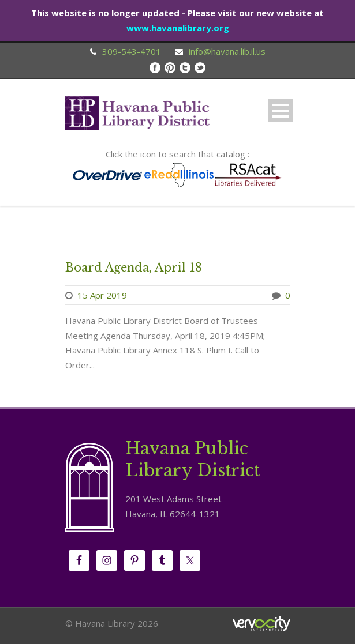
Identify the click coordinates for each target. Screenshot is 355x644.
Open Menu (281, 110)
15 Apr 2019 (102, 295)
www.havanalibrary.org (178, 28)
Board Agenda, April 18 (134, 268)
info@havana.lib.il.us (227, 51)
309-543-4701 (132, 51)
